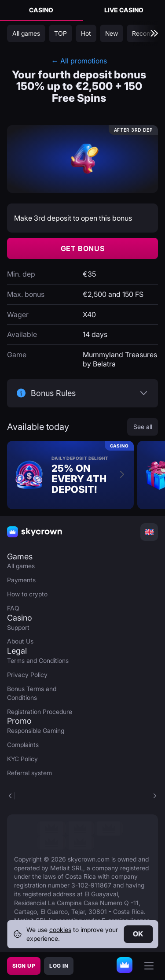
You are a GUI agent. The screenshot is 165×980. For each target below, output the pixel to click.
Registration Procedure (40, 712)
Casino (41, 10)
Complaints (23, 745)
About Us (20, 641)
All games (21, 566)
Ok (138, 934)
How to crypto (27, 594)
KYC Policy (22, 759)
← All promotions (79, 61)
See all (143, 427)
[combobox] (149, 532)
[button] (154, 796)
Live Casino (124, 10)
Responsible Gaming (36, 730)
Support (18, 627)
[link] (51, 828)
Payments (21, 580)
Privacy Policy (27, 675)
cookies (60, 930)
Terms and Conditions (38, 660)
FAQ (13, 608)
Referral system (29, 773)
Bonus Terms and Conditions (32, 693)
